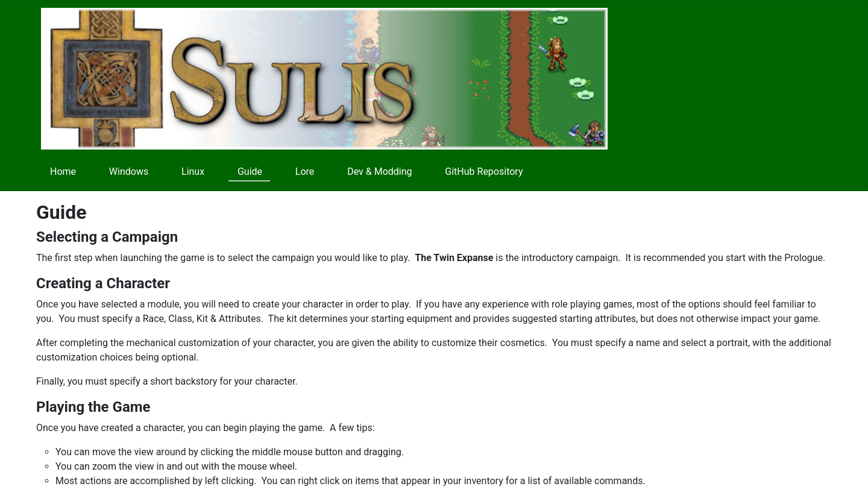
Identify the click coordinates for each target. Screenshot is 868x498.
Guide (250, 172)
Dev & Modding (379, 172)
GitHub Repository (484, 172)
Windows (129, 172)
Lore (305, 172)
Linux (193, 172)
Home (63, 172)
